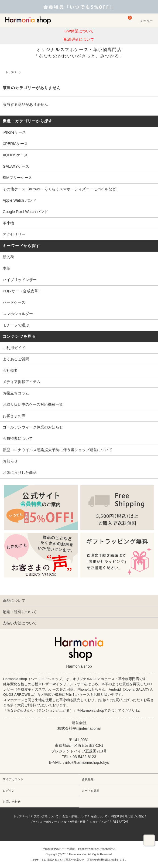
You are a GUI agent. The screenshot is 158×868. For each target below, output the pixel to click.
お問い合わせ (12, 802)
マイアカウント (13, 779)
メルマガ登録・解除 (73, 822)
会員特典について (18, 438)
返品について (99, 816)
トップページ (13, 72)
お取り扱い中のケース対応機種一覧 (33, 404)
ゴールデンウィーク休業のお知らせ (33, 427)
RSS (116, 822)
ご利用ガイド (14, 348)
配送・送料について (75, 816)
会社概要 (10, 370)
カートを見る (91, 791)
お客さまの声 (14, 416)
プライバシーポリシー (43, 822)
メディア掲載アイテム (22, 382)
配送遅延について (79, 39)
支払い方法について (46, 816)
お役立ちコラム (16, 393)
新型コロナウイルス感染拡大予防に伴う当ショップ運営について (57, 450)
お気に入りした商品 (20, 472)
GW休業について (79, 31)
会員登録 (88, 779)
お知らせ (10, 461)
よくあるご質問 (16, 359)
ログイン (9, 791)
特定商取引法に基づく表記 (128, 816)
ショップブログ (99, 822)
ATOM (124, 822)
